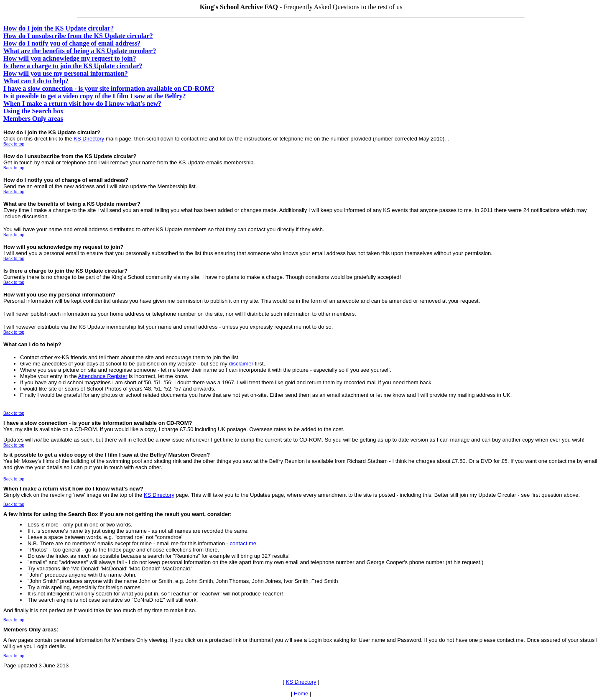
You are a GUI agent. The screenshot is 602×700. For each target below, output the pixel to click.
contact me (243, 543)
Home (301, 694)
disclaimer (241, 364)
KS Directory (89, 139)
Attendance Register (103, 376)
